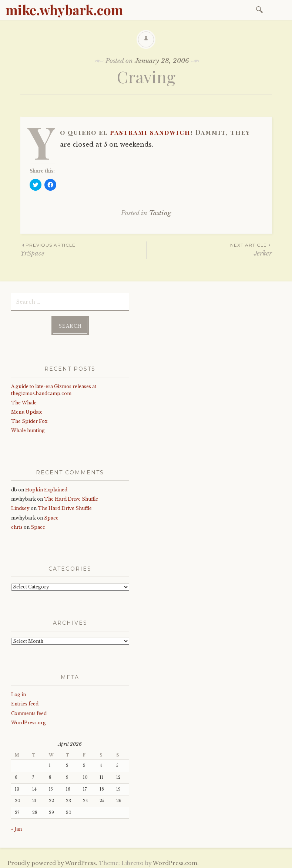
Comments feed (29, 710)
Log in (19, 692)
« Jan (16, 826)
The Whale (24, 400)
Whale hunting (28, 428)
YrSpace (83, 249)
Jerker (209, 249)
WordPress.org (28, 720)
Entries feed (25, 701)
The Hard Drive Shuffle (71, 496)
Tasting (160, 213)
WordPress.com (175, 860)
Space (51, 515)
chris (17, 524)
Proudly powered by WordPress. (52, 860)
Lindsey (20, 506)
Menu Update (27, 409)
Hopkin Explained (46, 487)
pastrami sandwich (150, 132)
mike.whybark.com (64, 10)
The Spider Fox (29, 419)
